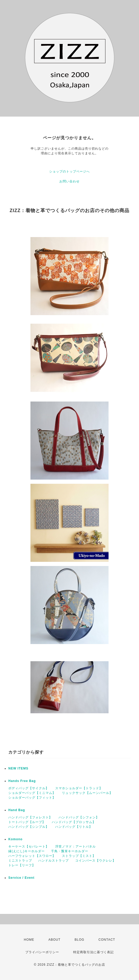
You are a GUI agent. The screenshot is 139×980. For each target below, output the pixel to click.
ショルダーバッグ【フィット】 (32, 798)
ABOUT (54, 940)
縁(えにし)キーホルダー (27, 851)
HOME (29, 940)
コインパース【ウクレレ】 (96, 861)
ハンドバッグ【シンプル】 (29, 827)
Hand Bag (17, 810)
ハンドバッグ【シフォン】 (79, 817)
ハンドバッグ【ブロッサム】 (74, 822)
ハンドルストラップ (53, 861)
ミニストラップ (20, 861)
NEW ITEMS (18, 768)
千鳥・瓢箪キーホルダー (70, 851)
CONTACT (107, 940)
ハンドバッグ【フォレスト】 (30, 817)
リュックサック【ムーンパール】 (87, 793)
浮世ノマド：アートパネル (75, 847)
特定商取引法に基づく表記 (93, 952)
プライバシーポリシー (42, 952)
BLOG (80, 940)
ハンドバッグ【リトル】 (74, 827)
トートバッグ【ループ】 (27, 822)
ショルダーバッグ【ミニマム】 (32, 793)
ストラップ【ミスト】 (79, 856)
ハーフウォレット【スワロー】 (32, 856)
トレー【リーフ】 (22, 865)
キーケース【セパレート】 (29, 847)
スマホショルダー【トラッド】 (79, 788)
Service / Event (21, 878)
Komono (15, 839)
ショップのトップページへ (69, 171)
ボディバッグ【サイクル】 (29, 788)
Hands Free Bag (22, 781)
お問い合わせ (69, 181)
